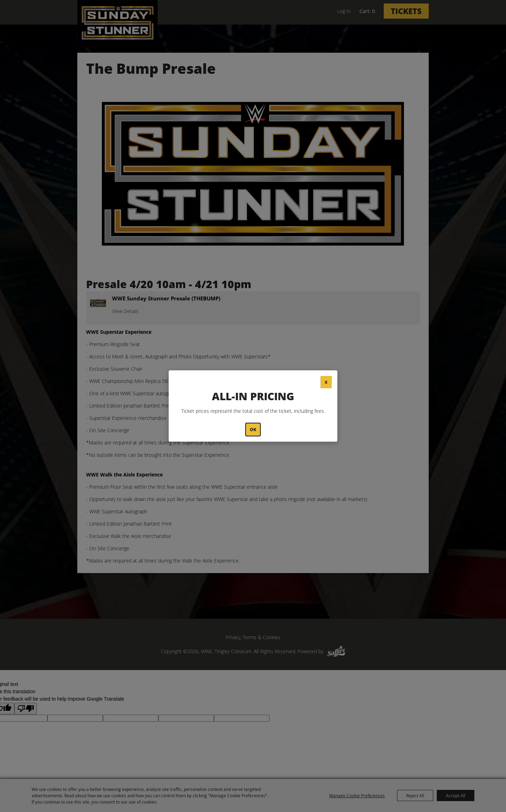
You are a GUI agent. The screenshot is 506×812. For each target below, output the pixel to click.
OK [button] (253, 430)
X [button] (326, 382)
